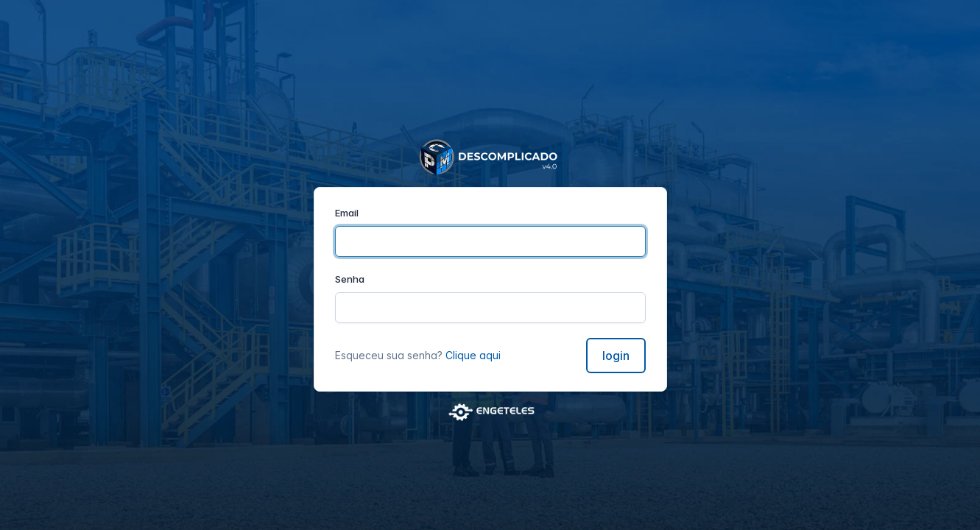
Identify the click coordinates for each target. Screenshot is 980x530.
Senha (350, 279)
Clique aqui (473, 355)
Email (347, 213)
